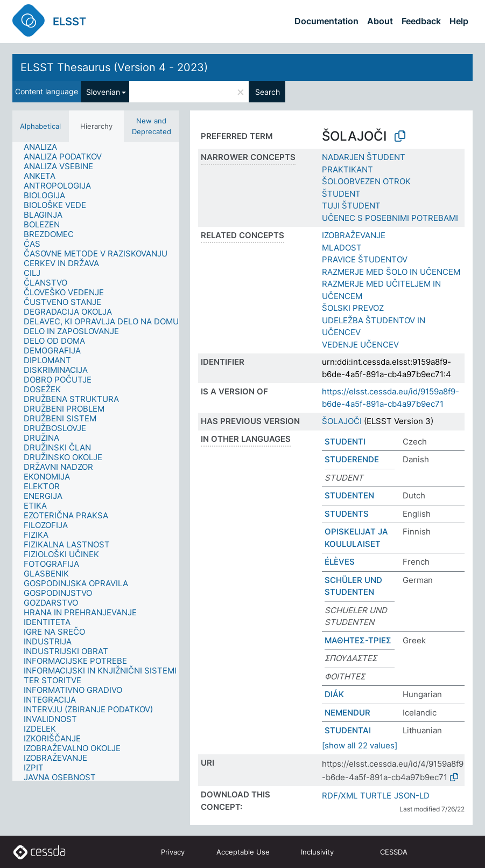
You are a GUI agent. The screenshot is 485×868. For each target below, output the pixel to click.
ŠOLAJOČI (342, 421)
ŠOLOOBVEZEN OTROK (366, 181)
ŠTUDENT (341, 194)
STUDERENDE (352, 459)
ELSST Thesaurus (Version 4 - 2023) (114, 67)
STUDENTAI (348, 730)
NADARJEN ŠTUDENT (364, 157)
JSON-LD (412, 796)
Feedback (421, 21)
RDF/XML (340, 796)
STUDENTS (347, 514)
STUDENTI (345, 442)
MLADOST (342, 248)
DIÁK (334, 694)
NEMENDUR (347, 713)
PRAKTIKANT (347, 169)
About (380, 21)
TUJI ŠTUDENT (351, 206)
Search (268, 92)
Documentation (326, 21)
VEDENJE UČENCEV (360, 345)
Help (459, 21)
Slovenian (103, 92)
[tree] (96, 461)
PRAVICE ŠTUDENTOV (365, 259)
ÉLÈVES (340, 562)
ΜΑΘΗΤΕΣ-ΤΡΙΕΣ (358, 640)
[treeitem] (45, 147)
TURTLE (376, 796)
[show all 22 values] (360, 745)
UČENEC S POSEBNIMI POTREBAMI (390, 218)
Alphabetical (40, 126)
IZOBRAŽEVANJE (354, 235)
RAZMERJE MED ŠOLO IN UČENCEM (391, 272)
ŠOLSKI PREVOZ (353, 308)
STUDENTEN (349, 495)
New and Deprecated (152, 126)
